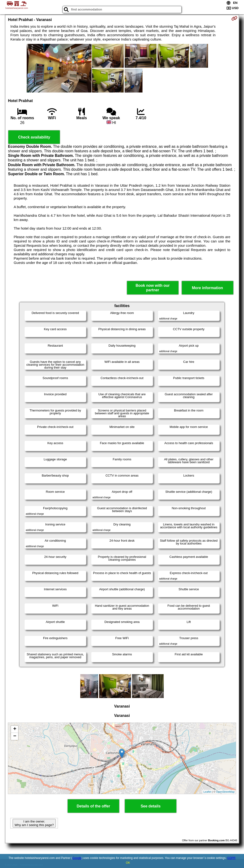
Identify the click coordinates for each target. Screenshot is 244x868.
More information (207, 288)
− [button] (15, 736)
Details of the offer (93, 806)
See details (151, 806)
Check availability (34, 137)
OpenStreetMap (225, 792)
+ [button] (15, 729)
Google (77, 858)
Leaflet (207, 792)
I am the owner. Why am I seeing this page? (34, 823)
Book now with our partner (153, 288)
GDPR (231, 858)
